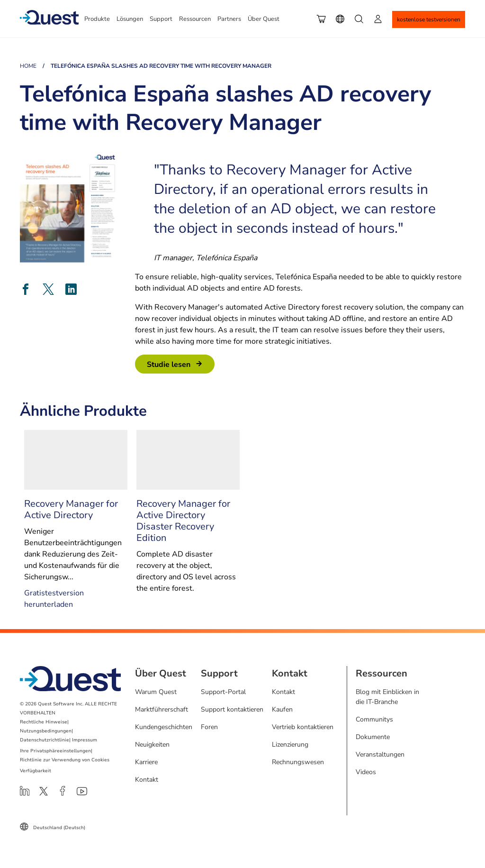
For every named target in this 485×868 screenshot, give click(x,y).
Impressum (85, 740)
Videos (366, 772)
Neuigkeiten (152, 745)
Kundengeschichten (164, 727)
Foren (209, 727)
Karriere (146, 762)
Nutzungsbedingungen (46, 731)
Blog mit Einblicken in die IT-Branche (387, 697)
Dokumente (373, 737)
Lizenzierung (290, 745)
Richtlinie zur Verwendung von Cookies (65, 760)
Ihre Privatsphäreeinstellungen (55, 751)
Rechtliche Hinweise (44, 722)
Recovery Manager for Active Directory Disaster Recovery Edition (183, 521)
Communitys (374, 719)
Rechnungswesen (298, 762)
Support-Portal (223, 692)
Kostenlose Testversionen (429, 19)
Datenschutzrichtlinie (45, 740)
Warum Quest (156, 692)
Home (28, 66)
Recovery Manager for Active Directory (71, 509)
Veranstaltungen (380, 754)
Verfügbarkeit (36, 771)
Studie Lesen (169, 365)
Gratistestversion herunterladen (54, 599)
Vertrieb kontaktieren (303, 727)
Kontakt (147, 780)
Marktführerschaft (162, 709)
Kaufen (282, 709)
